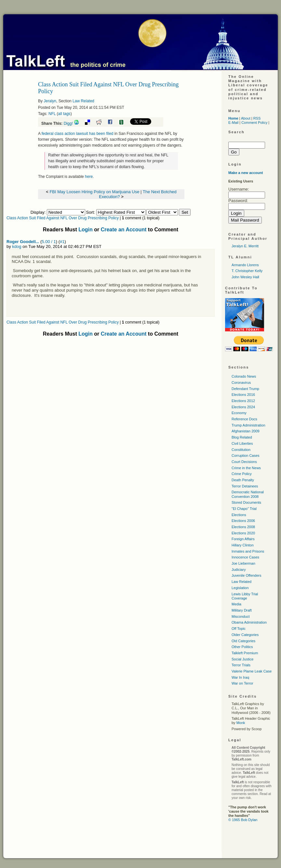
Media (236, 604)
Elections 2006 (243, 521)
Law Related (83, 101)
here (89, 177)
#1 (62, 242)
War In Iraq (240, 677)
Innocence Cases (245, 557)
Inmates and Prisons (248, 551)
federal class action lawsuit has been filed (78, 134)
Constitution (241, 450)
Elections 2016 (243, 395)
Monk (241, 723)
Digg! (68, 123)
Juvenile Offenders (247, 575)
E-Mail (233, 123)
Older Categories (245, 635)
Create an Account (124, 230)
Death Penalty (243, 480)
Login (86, 230)
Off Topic (239, 629)
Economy (239, 413)
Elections (239, 515)
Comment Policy (254, 123)
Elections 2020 (243, 533)
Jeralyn (50, 101)
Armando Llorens (245, 265)
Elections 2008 (243, 527)
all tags (64, 114)
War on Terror (242, 683)
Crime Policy (242, 474)
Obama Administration (249, 622)
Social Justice (242, 659)
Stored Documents (246, 502)
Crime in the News (246, 468)
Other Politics (242, 647)
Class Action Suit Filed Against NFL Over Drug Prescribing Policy (63, 218)
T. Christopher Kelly (247, 271)
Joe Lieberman (243, 563)
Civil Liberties (242, 443)
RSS (257, 118)
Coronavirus (241, 383)
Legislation (240, 588)
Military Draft (242, 610)
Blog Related (242, 437)
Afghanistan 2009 (246, 431)
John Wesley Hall (245, 277)
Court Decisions (244, 462)
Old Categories (243, 641)
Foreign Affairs (243, 539)
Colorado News (244, 376)
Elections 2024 (243, 407)
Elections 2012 (243, 401)
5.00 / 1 (49, 242)
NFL (52, 114)
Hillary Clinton (243, 545)
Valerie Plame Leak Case (252, 671)
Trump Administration (248, 425)
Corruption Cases (246, 456)
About (246, 118)
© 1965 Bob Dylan (243, 820)
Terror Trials (241, 665)
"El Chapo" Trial (244, 509)
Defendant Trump (245, 389)
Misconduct (241, 616)
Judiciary (239, 570)
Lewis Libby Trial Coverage (245, 596)
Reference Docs (244, 419)
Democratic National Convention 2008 (248, 494)
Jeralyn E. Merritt (245, 246)
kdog (17, 246)
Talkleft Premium (245, 653)
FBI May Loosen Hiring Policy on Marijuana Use (94, 192)
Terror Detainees (245, 486)
